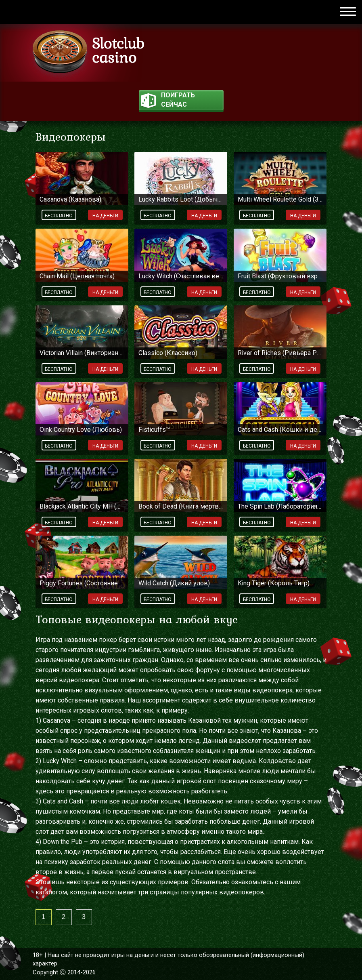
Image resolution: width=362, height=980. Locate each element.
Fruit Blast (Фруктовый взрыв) (280, 276)
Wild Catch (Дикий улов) (174, 583)
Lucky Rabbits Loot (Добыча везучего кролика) (181, 199)
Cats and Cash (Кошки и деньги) (280, 430)
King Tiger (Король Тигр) (274, 583)
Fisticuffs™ (154, 430)
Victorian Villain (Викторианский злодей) (82, 353)
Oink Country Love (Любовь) (81, 430)
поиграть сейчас (168, 101)
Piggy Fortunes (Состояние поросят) (82, 583)
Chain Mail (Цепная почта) (77, 276)
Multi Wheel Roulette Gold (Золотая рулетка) (280, 199)
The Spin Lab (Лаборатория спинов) (280, 506)
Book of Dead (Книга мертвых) (181, 506)
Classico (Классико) (168, 353)
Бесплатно (59, 216)
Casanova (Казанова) (70, 199)
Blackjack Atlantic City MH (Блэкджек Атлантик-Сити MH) (82, 506)
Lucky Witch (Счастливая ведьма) (181, 276)
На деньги (105, 216)
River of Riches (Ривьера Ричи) (280, 353)
